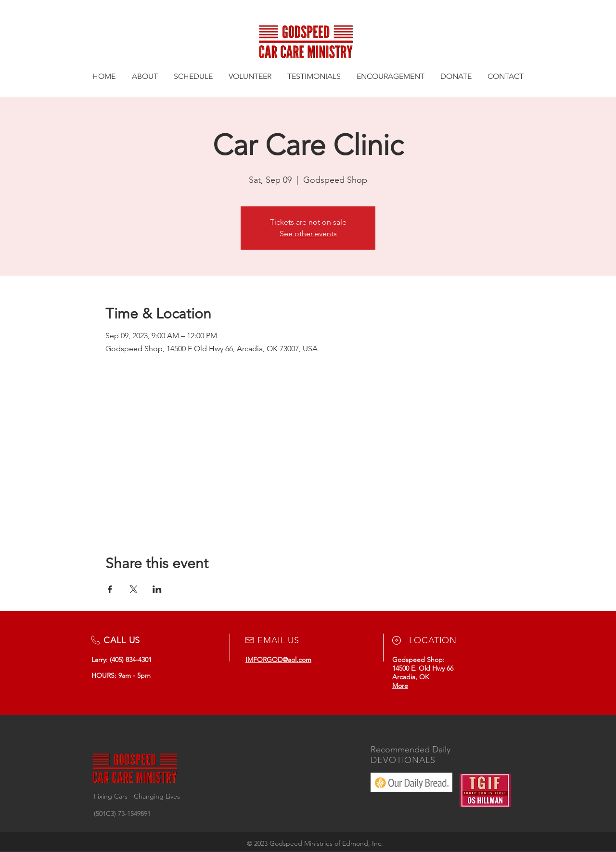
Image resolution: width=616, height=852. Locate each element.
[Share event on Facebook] (110, 589)
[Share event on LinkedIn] (157, 589)
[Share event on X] (134, 589)
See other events (308, 234)
